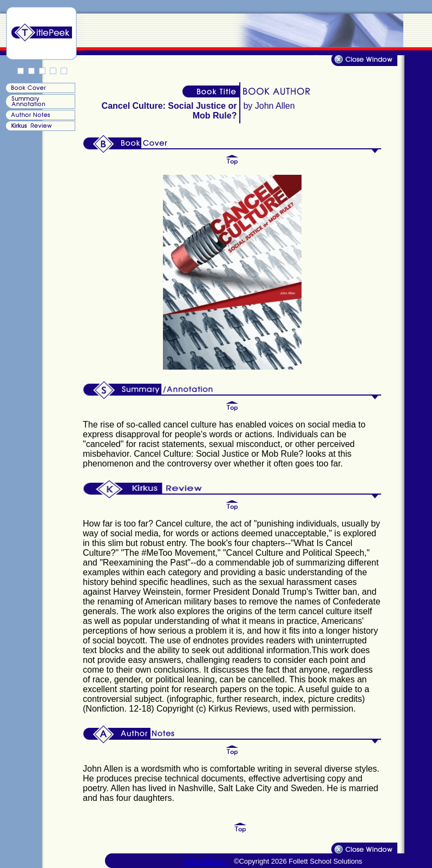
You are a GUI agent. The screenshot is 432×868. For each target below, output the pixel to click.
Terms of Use (206, 861)
